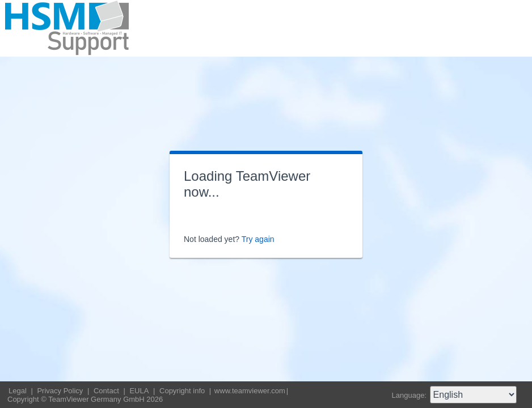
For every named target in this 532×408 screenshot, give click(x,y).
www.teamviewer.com (250, 391)
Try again (258, 239)
